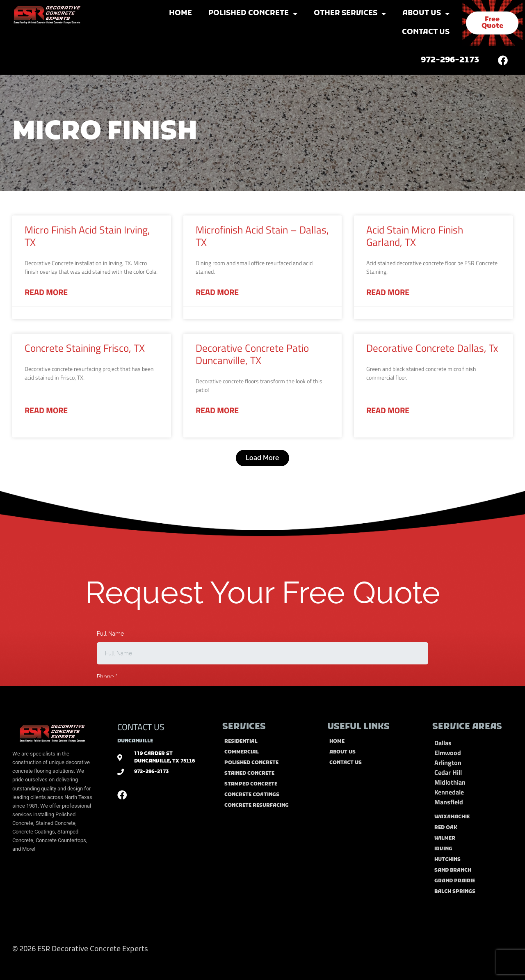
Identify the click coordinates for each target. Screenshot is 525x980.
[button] (262, 458)
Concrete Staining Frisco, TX (85, 348)
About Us (426, 14)
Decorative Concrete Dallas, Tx (432, 348)
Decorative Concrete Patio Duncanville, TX (252, 354)
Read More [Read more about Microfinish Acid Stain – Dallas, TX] (217, 292)
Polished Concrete (253, 14)
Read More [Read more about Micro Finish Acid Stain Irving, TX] (46, 292)
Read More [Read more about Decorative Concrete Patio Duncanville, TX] (217, 410)
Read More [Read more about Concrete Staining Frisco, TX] (46, 410)
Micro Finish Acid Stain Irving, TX (87, 236)
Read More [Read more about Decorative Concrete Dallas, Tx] (388, 410)
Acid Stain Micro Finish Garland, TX (415, 236)
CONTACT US (141, 727)
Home (180, 13)
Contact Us (426, 32)
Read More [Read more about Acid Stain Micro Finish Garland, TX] (388, 292)
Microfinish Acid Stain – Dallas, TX (262, 236)
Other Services (350, 14)
